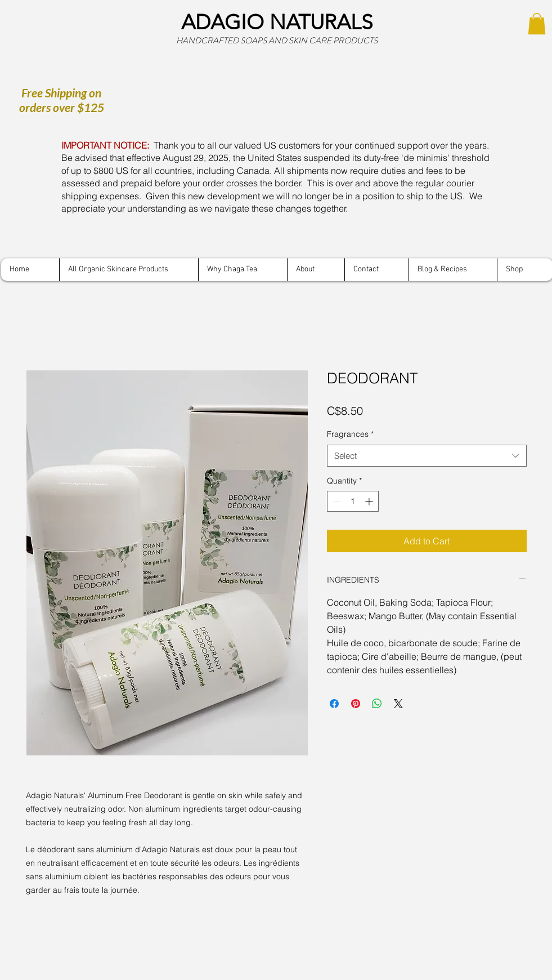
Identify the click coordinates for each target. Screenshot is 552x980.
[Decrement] (336, 501)
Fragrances (350, 434)
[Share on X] (398, 704)
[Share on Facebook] (334, 704)
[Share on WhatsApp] (377, 704)
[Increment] (370, 501)
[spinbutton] (353, 501)
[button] (537, 24)
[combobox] (427, 456)
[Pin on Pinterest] (356, 704)
